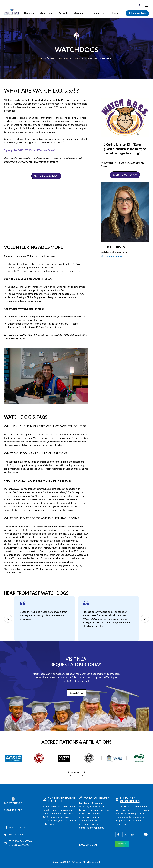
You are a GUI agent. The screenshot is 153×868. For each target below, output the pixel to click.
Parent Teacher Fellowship (81, 58)
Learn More (76, 772)
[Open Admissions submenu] (55, 13)
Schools (64, 13)
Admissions (47, 13)
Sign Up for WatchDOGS (46, 176)
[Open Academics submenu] (88, 13)
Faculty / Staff (89, 845)
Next (145, 619)
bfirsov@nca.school (112, 256)
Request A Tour (77, 693)
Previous (8, 619)
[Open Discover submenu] (36, 13)
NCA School (76, 862)
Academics (80, 13)
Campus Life (99, 13)
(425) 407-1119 (17, 827)
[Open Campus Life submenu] (108, 13)
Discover (29, 13)
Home (43, 58)
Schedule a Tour (137, 13)
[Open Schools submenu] (70, 13)
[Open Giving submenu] (121, 13)
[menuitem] (147, 5)
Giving (116, 13)
